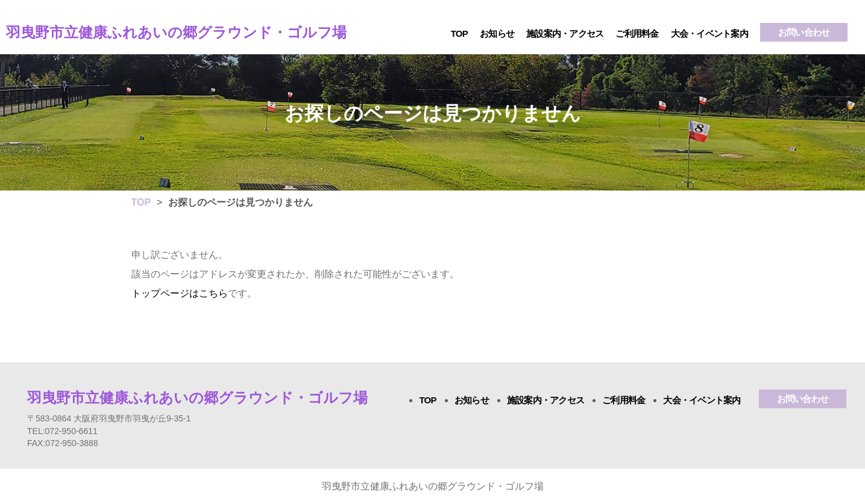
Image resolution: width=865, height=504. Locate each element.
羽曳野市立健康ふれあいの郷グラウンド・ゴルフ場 (176, 32)
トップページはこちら (180, 293)
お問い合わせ (804, 32)
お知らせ (497, 33)
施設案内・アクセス (565, 33)
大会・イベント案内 (709, 33)
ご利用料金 (637, 33)
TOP (459, 33)
